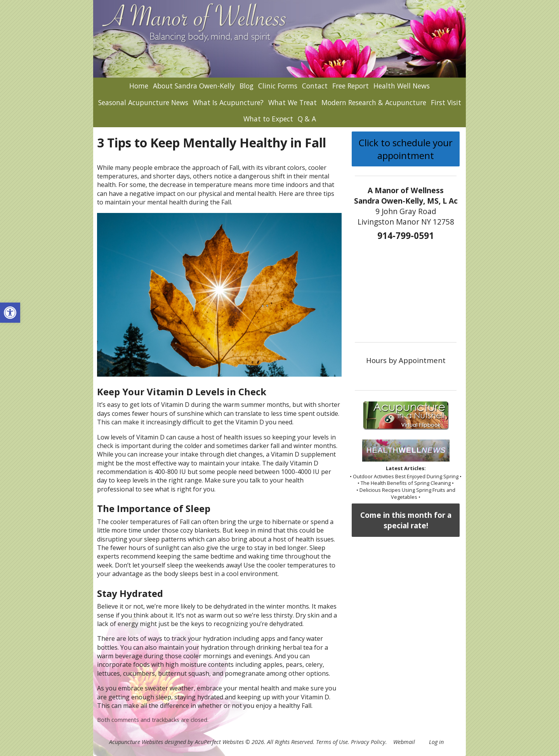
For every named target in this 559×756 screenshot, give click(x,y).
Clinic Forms (278, 86)
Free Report (351, 86)
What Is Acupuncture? (228, 102)
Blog (247, 86)
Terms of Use (332, 742)
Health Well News (402, 86)
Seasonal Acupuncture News (143, 102)
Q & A (307, 119)
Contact (315, 86)
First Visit (446, 102)
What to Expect (268, 119)
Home (139, 86)
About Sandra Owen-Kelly (194, 86)
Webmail (404, 742)
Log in (436, 742)
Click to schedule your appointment (406, 149)
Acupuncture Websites (136, 742)
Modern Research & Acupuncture (374, 102)
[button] (10, 313)
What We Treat (293, 102)
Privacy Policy (368, 742)
